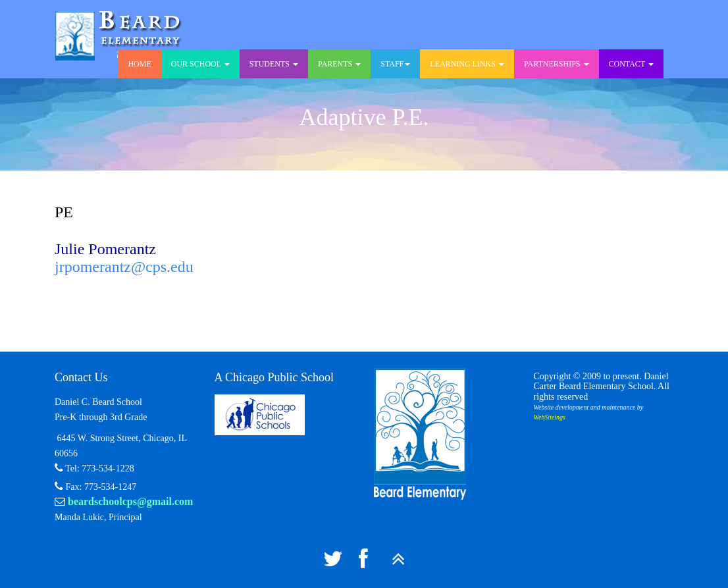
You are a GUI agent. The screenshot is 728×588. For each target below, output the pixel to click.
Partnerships (557, 64)
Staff (395, 64)
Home (139, 64)
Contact (632, 64)
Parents (339, 64)
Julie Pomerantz (105, 249)
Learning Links (467, 64)
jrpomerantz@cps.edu (124, 267)
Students (274, 64)
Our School (200, 64)
